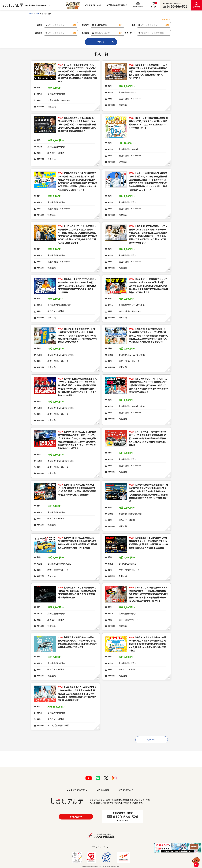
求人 (38, 14)
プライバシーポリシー (101, 847)
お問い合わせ (76, 817)
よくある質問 (103, 790)
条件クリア (166, 20)
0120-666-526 (177, 7)
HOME (31, 14)
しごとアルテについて (92, 5)
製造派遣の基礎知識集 (116, 5)
